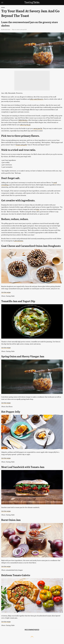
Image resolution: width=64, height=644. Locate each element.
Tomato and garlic (21, 145)
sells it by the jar (25, 125)
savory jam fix (38, 128)
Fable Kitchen (23, 120)
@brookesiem (19, 241)
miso (38, 209)
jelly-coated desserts (37, 99)
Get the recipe (6, 292)
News (3, 7)
